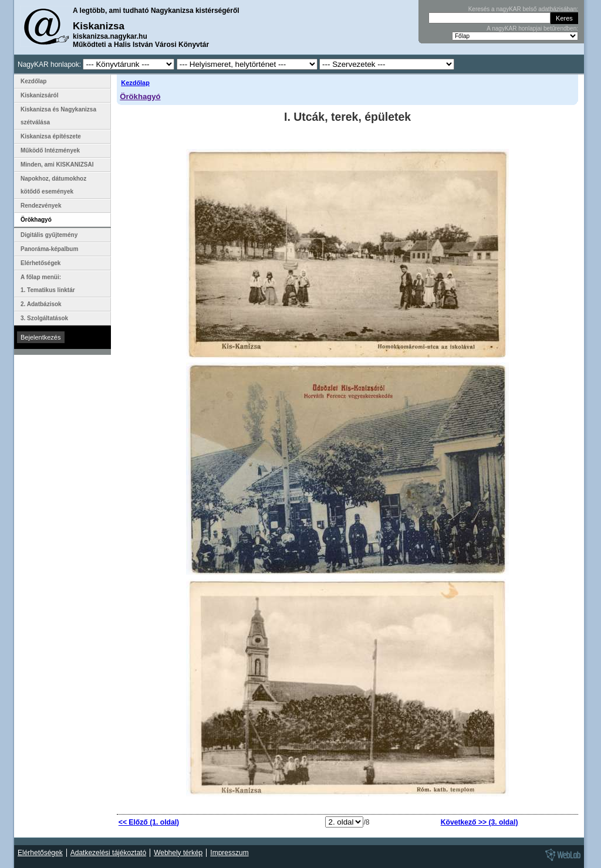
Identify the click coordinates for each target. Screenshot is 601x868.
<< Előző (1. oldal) (149, 822)
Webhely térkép (178, 853)
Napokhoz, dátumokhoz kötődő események (53, 185)
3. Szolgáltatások (44, 318)
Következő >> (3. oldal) (480, 822)
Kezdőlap (135, 83)
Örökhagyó (140, 96)
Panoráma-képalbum (49, 249)
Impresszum (229, 853)
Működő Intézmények (50, 150)
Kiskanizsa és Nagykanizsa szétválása (58, 116)
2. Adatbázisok (41, 304)
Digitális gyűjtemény (49, 235)
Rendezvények (41, 206)
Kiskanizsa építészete (51, 136)
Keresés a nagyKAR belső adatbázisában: (523, 9)
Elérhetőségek (40, 263)
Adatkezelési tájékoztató (108, 853)
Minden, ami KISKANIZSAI (57, 165)
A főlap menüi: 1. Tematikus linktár (48, 284)
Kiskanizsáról (39, 95)
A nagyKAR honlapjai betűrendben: (532, 28)
